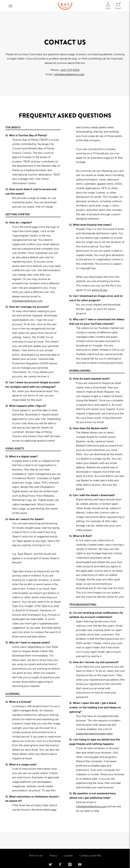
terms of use (99, 290)
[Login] (108, 6)
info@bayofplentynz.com (69, 74)
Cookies (68, 839)
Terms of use (36, 839)
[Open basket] (118, 6)
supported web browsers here (94, 734)
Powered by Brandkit (65, 861)
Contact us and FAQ (90, 839)
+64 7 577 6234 (70, 70)
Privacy (53, 839)
